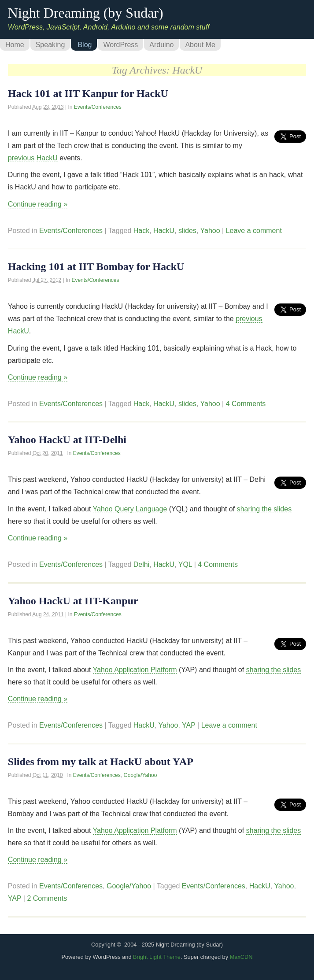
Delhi (141, 564)
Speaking (50, 45)
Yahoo (210, 231)
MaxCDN (241, 957)
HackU (47, 158)
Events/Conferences (98, 107)
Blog (85, 45)
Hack (141, 231)
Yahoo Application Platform (135, 670)
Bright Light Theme (157, 957)
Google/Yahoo (140, 775)
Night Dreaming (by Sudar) (86, 13)
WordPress (120, 45)
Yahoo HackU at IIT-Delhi (67, 440)
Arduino (161, 45)
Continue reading (38, 204)
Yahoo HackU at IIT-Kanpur (73, 601)
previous (21, 158)
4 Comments (246, 404)
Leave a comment (254, 231)
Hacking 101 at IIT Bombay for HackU (96, 266)
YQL (185, 564)
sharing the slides (264, 509)
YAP (189, 725)
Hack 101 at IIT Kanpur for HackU (88, 93)
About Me (200, 45)
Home (15, 45)
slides (187, 231)
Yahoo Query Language (130, 509)
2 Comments (47, 898)
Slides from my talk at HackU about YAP (101, 762)
